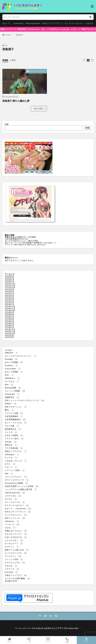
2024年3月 (9, 324)
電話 (67, 640)
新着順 (5, 60)
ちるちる (89, 23)
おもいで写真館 (14, 362)
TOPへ (86, 640)
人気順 (13, 60)
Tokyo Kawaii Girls (33, 23)
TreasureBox (13, 369)
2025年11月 (10, 286)
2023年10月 (10, 333)
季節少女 (11, 445)
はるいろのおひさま (16, 537)
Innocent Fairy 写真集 (16, 483)
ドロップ (11, 467)
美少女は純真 (13, 388)
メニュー (48, 640)
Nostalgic (11, 359)
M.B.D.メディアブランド (53, 23)
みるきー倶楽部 (14, 435)
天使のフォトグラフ (16, 575)
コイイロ (11, 432)
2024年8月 (9, 314)
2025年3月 (9, 301)
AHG (9, 375)
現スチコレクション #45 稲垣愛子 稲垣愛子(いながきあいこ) (30, 243)
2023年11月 (10, 331)
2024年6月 (9, 318)
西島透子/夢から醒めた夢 (16, 101)
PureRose (12, 365)
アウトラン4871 (14, 439)
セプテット (12, 547)
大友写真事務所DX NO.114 (16, 239)
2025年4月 (9, 299)
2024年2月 (9, 326)
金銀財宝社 (12, 397)
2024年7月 (9, 316)
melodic (11, 442)
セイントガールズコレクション (21, 356)
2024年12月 (10, 307)
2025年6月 (9, 295)
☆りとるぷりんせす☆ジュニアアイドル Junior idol (56, 628)
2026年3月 (9, 278)
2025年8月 (9, 291)
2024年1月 (9, 328)
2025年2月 (9, 303)
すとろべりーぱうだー (74, 23)
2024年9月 (9, 312)
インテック (12, 524)
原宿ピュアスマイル (16, 451)
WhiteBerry (12, 378)
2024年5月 (9, 320)
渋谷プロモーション (16, 407)
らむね (10, 528)
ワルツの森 (12, 426)
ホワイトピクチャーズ (17, 480)
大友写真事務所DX (15, 419)
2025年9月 (9, 289)
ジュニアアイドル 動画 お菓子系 (21, 489)
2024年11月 (10, 308)
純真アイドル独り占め (17, 550)
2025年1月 (9, 305)
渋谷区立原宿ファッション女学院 (22, 486)
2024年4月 (9, 322)
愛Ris (10, 410)
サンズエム (12, 381)
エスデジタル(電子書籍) (17, 578)
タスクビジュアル (15, 563)
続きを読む (39, 108)
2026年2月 (9, 280)
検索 (7, 124)
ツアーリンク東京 (15, 470)
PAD (9, 474)
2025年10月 (10, 288)
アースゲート (13, 556)
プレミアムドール (15, 502)
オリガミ (11, 499)
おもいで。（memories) (13, 23)
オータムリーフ (14, 543)
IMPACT (11, 404)
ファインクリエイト (16, 477)
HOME (8, 35)
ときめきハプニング (16, 461)
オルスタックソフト (16, 534)
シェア (29, 640)
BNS (9, 384)
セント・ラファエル (16, 423)
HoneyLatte (12, 394)
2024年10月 (10, 310)
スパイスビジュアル (16, 553)
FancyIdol (11, 572)
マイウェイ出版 (14, 413)
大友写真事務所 (14, 416)
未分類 (8, 581)
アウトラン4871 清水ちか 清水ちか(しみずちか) (25, 245)
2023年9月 (9, 335)
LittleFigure (12, 454)
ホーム (10, 640)
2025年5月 (9, 297)
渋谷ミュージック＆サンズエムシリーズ (24, 400)
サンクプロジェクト (16, 515)
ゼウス (10, 464)
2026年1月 (9, 282)
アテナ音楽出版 (14, 448)
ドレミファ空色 (14, 559)
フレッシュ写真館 (15, 391)
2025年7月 (9, 293)
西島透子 (20, 35)
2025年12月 (10, 284)
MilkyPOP (12, 353)
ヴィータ (11, 458)
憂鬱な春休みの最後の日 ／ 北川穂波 (20, 237)
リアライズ (12, 569)
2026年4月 (9, 276)
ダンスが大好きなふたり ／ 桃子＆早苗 (21, 241)
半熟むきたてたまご (16, 531)
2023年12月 (10, 329)
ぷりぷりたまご (14, 540)
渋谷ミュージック (15, 518)
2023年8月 (9, 337)
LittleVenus (12, 521)
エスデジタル (13, 496)
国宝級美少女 (13, 429)
